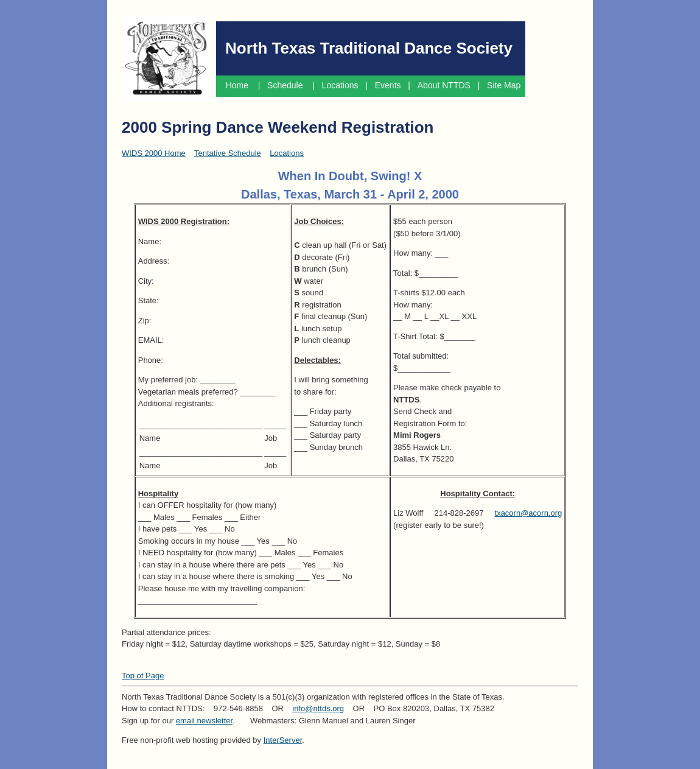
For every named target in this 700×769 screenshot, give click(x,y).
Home (237, 85)
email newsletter (204, 721)
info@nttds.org (318, 708)
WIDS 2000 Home (154, 153)
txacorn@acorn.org (529, 513)
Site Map (505, 85)
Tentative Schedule (228, 153)
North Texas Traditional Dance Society (369, 48)
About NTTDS (444, 85)
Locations (340, 85)
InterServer (283, 740)
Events (388, 85)
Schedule (286, 85)
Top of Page (143, 676)
